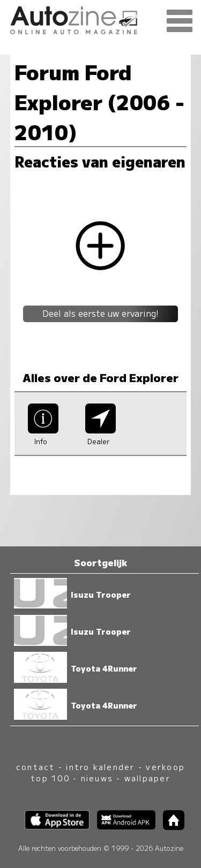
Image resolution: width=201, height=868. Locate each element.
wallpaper (147, 778)
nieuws (97, 778)
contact (36, 767)
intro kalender (100, 767)
